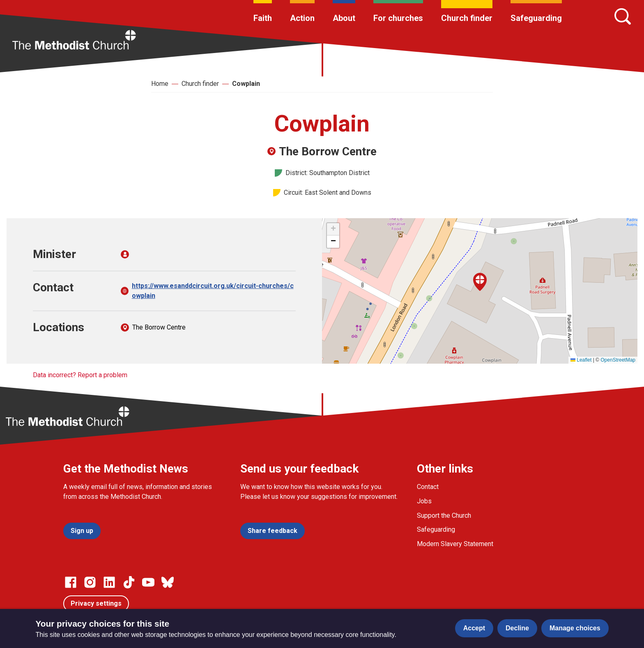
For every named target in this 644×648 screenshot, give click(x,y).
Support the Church (444, 515)
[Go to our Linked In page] (109, 582)
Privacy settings (96, 603)
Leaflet (581, 360)
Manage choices (575, 628)
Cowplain (246, 84)
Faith (263, 18)
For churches (398, 18)
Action (302, 18)
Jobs (424, 501)
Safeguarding (536, 18)
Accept (474, 628)
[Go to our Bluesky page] (168, 582)
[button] (480, 282)
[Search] (623, 16)
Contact (428, 487)
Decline (517, 628)
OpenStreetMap (618, 360)
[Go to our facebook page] (71, 582)
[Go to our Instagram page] (90, 582)
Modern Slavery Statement (455, 544)
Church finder (467, 18)
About (344, 18)
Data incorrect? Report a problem (80, 375)
